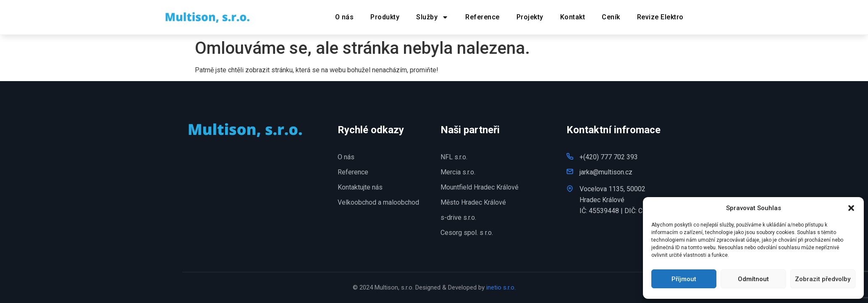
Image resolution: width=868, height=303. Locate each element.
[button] (851, 208)
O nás (345, 17)
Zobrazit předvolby (823, 279)
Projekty (530, 17)
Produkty (385, 17)
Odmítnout (753, 279)
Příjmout (684, 279)
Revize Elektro (660, 17)
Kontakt (573, 17)
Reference (483, 17)
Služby (432, 17)
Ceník (611, 17)
